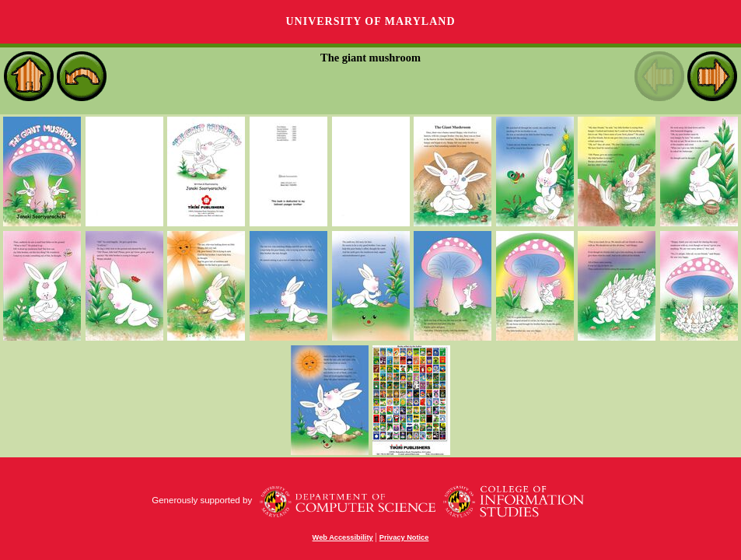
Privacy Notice (404, 537)
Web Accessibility (343, 537)
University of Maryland (370, 21)
